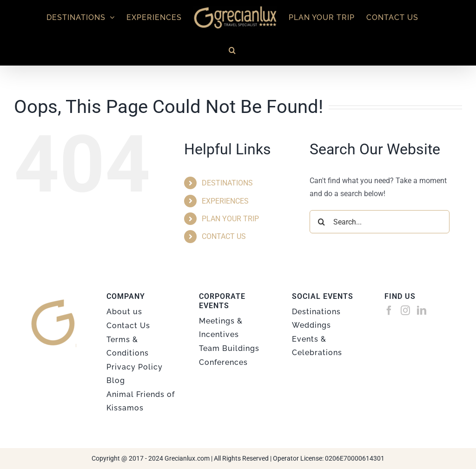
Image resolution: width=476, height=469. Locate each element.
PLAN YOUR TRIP (230, 219)
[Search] (321, 222)
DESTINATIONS (227, 183)
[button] (232, 50)
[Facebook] (389, 310)
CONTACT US (224, 236)
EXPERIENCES (225, 201)
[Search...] (380, 222)
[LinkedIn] (422, 310)
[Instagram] (405, 310)
